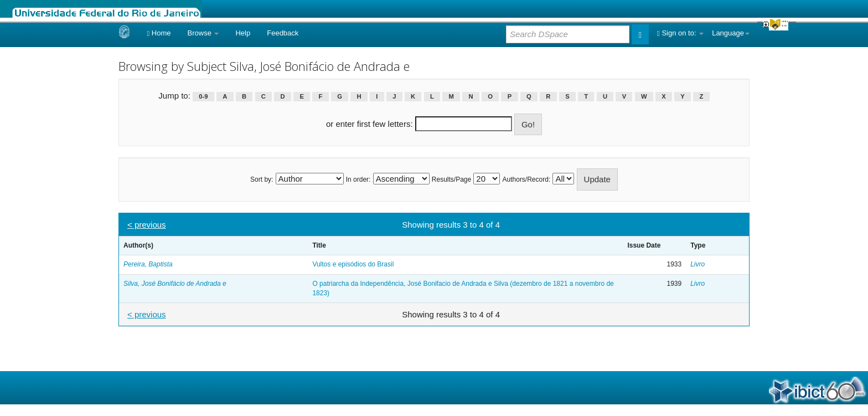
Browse (203, 33)
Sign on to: (680, 33)
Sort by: (262, 179)
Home (159, 33)
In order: (358, 179)
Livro (697, 264)
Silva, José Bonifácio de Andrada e (175, 284)
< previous (147, 225)
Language (731, 33)
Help (243, 33)
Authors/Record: (527, 179)
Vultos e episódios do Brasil (353, 264)
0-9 (203, 96)
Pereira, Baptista (148, 264)
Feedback (283, 33)
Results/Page (451, 179)
